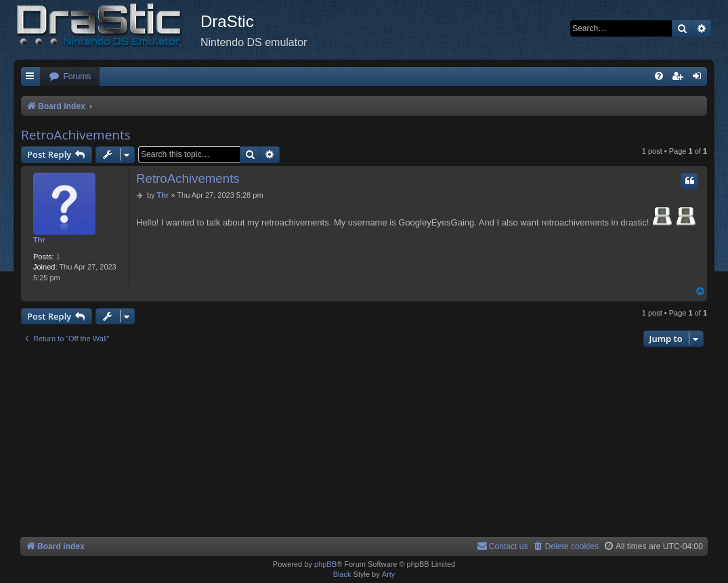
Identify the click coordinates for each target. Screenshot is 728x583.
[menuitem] (70, 77)
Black (342, 574)
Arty (389, 574)
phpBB (325, 564)
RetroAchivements (76, 135)
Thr (39, 240)
